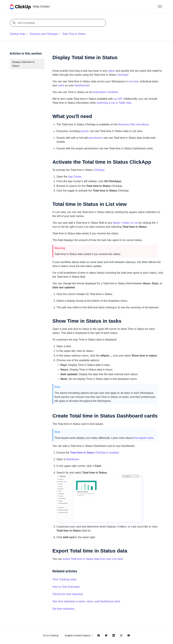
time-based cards (143, 438)
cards (61, 85)
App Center (75, 177)
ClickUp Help (17, 34)
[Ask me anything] (58, 23)
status (111, 71)
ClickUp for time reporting (68, 594)
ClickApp (122, 75)
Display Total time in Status (23, 64)
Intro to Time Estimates (66, 587)
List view (133, 81)
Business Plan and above (134, 124)
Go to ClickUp (51, 635)
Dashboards (82, 85)
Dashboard (72, 459)
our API (118, 99)
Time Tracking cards (64, 579)
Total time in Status (82, 453)
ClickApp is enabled (107, 453)
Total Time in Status (74, 34)
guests (84, 131)
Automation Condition (105, 92)
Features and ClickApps (44, 34)
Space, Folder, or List (125, 223)
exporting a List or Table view (114, 103)
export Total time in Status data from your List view (93, 559)
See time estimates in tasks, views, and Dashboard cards (86, 601)
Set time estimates (63, 609)
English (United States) (79, 635)
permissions (96, 138)
